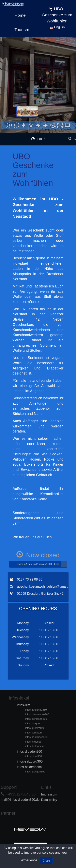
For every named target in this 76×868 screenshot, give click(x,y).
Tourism (22, 30)
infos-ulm (24, 705)
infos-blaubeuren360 (37, 714)
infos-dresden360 (30, 752)
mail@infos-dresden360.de (20, 800)
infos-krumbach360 (36, 737)
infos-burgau (32, 723)
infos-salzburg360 (30, 761)
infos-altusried (33, 742)
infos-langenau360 (36, 710)
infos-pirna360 (33, 756)
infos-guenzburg (35, 728)
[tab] (12, 616)
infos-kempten (33, 733)
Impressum (49, 794)
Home (20, 15)
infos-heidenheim (29, 767)
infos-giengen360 (35, 772)
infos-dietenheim (35, 746)
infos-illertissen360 (36, 719)
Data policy (49, 800)
